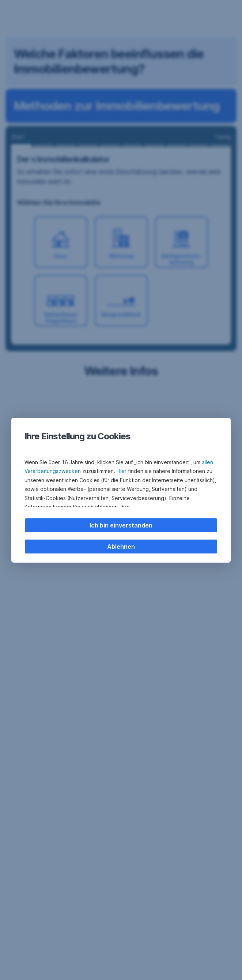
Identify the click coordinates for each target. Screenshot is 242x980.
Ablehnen (121, 547)
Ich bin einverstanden (121, 525)
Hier (122, 471)
